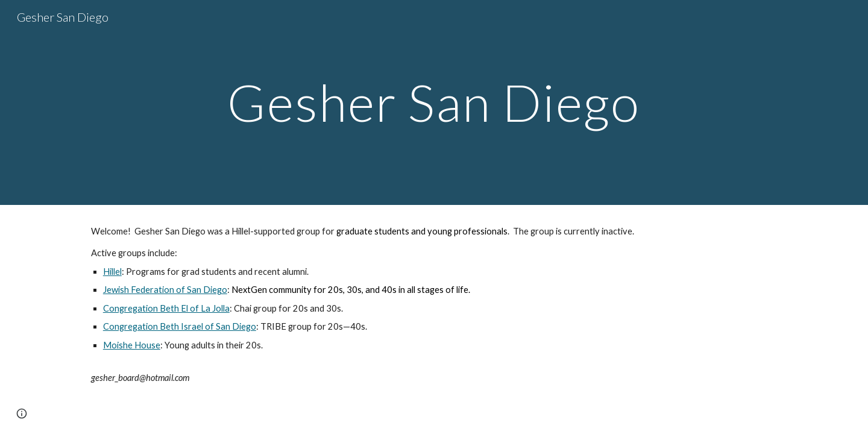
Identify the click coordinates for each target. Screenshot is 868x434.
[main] (434, 102)
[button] (22, 414)
